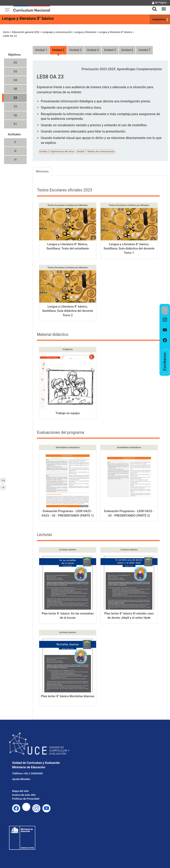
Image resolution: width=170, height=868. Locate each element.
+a (4, 480)
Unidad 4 (93, 50)
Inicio (6, 32)
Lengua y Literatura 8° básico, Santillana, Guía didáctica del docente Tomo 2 (68, 311)
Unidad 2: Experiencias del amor (57, 152)
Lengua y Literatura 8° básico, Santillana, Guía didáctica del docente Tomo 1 (129, 249)
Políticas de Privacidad (26, 799)
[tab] (153, 7)
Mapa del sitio (20, 791)
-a (4, 487)
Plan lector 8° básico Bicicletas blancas (68, 696)
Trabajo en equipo (68, 413)
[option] (165, 320)
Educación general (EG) (26, 32)
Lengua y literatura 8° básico (28, 18)
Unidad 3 (75, 50)
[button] (153, 6)
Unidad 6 (127, 50)
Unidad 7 (144, 50)
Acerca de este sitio (24, 795)
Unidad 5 (110, 50)
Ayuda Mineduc (21, 779)
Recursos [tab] (42, 171)
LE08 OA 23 (10, 36)
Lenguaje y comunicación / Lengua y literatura (69, 32)
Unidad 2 (58, 50)
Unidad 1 (41, 50)
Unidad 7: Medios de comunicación (96, 152)
